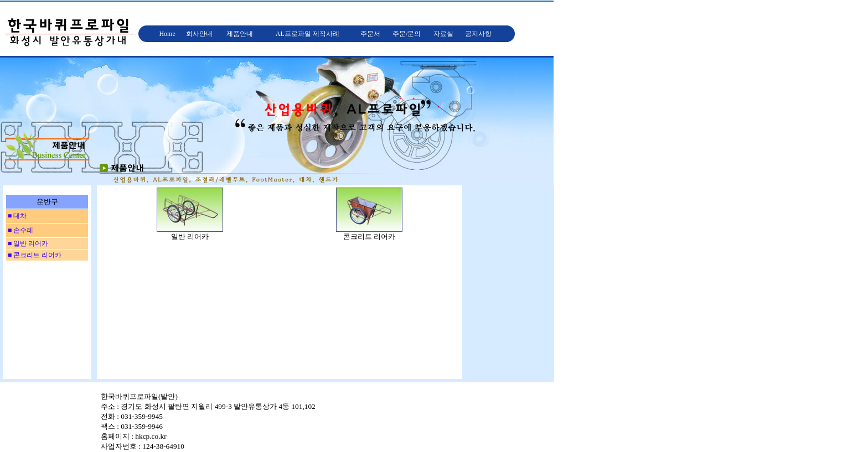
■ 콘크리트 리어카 (34, 255)
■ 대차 (16, 216)
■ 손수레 (20, 230)
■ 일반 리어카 (27, 243)
